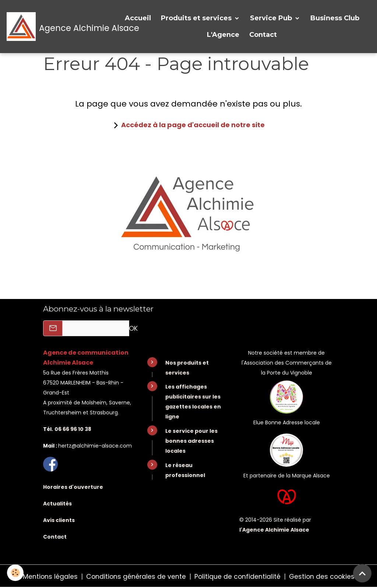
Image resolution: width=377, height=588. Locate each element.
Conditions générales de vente (135, 576)
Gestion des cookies (323, 576)
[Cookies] (16, 573)
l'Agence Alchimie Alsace (274, 530)
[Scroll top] (362, 573)
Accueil (138, 18)
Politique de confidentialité (237, 576)
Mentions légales (49, 576)
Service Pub (272, 18)
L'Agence (223, 35)
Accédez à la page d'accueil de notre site (193, 125)
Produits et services (197, 18)
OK (133, 328)
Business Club (335, 18)
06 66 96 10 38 (73, 429)
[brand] (59, 27)
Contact (263, 35)
